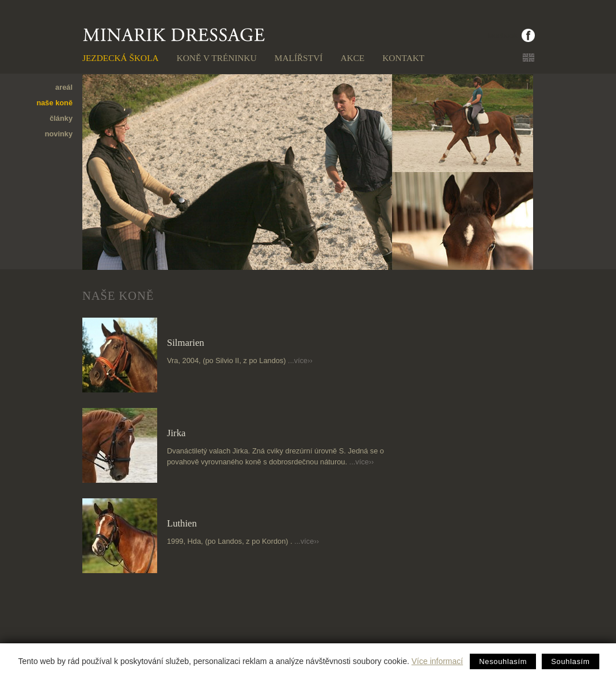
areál (64, 87)
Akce (352, 58)
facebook (502, 35)
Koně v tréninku (217, 58)
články (61, 118)
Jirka (176, 433)
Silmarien (186, 343)
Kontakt (403, 58)
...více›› (300, 361)
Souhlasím (570, 661)
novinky (59, 134)
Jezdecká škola (121, 58)
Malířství (299, 58)
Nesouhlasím (503, 661)
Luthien (182, 523)
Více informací (437, 661)
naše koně (54, 103)
